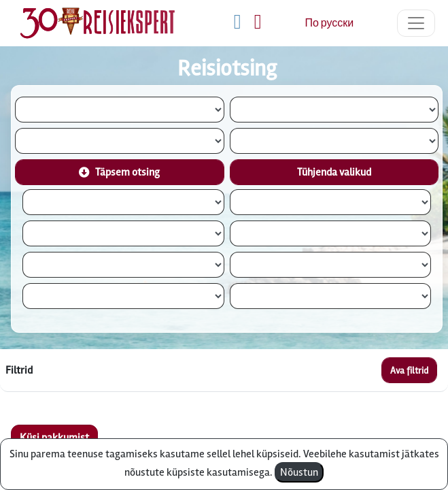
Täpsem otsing (119, 172)
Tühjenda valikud (334, 172)
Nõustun (299, 472)
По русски (329, 23)
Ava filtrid (409, 371)
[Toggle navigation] (416, 23)
